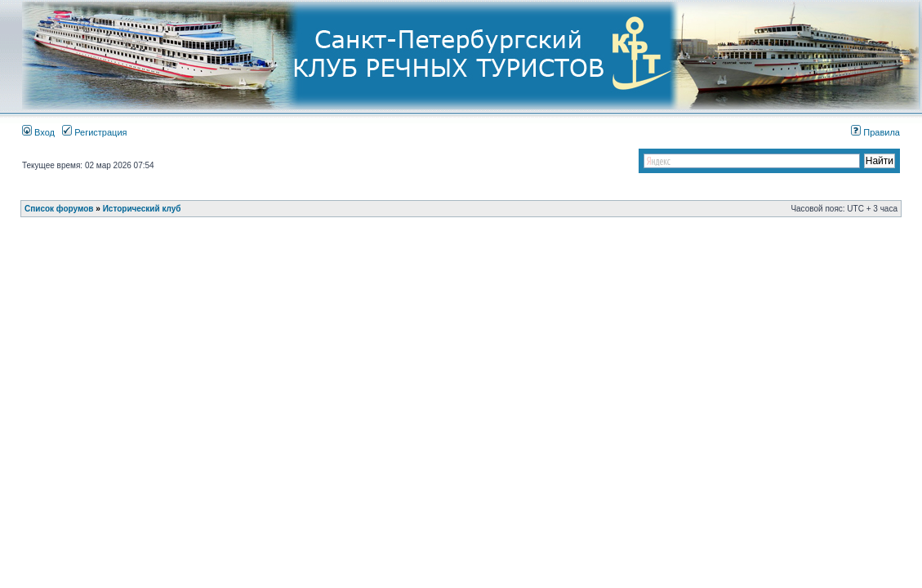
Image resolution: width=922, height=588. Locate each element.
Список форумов (59, 209)
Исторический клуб (142, 209)
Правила (875, 132)
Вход (38, 132)
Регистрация (94, 132)
